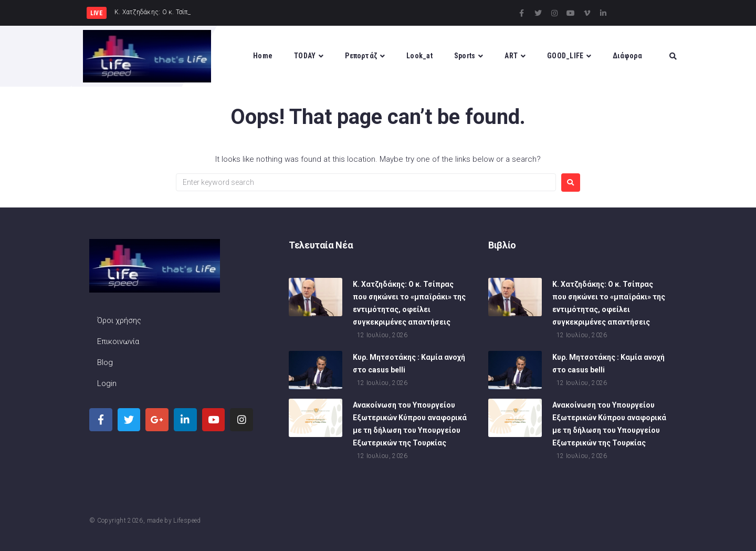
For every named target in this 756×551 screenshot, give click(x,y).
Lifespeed (187, 521)
